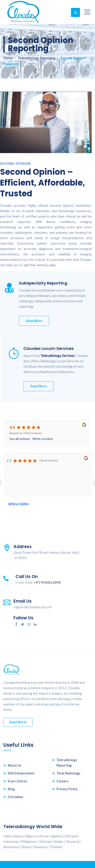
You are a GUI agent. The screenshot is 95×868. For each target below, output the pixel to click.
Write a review (43, 439)
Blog (11, 789)
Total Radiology (68, 773)
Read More (34, 321)
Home (8, 58)
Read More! (18, 722)
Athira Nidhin (18, 504)
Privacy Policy (67, 789)
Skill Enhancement (21, 773)
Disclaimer (16, 797)
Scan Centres (17, 781)
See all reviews (20, 439)
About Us (14, 765)
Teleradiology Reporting (67, 762)
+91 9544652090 (47, 582)
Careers (62, 781)
